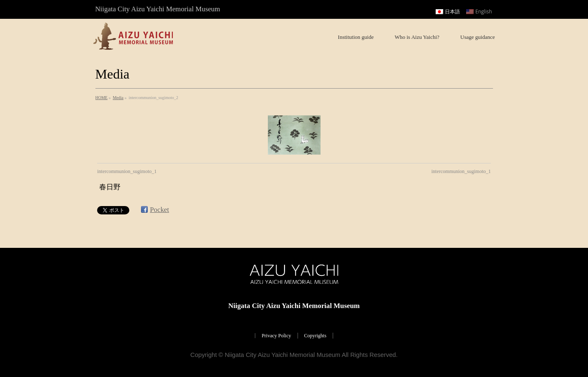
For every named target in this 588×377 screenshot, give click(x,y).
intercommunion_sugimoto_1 (127, 171)
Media (118, 98)
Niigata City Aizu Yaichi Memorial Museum (282, 355)
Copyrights (315, 336)
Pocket (159, 210)
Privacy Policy (276, 336)
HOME (101, 98)
